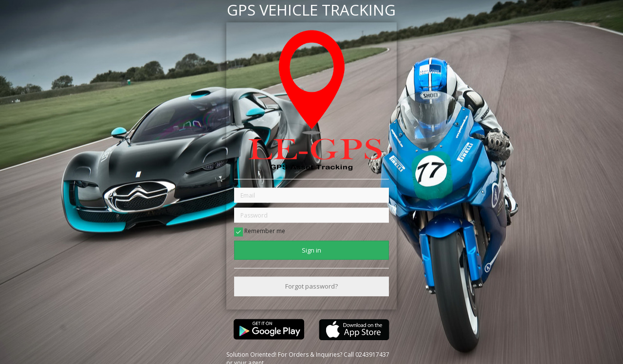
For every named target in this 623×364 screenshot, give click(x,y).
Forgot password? (311, 286)
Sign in (311, 250)
